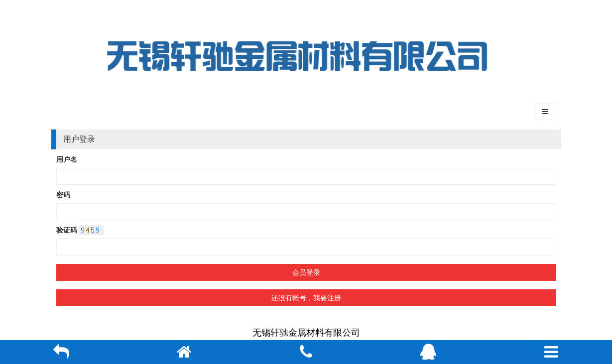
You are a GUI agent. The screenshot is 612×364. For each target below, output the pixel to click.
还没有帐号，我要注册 (306, 298)
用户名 (67, 159)
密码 (63, 195)
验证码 (67, 230)
